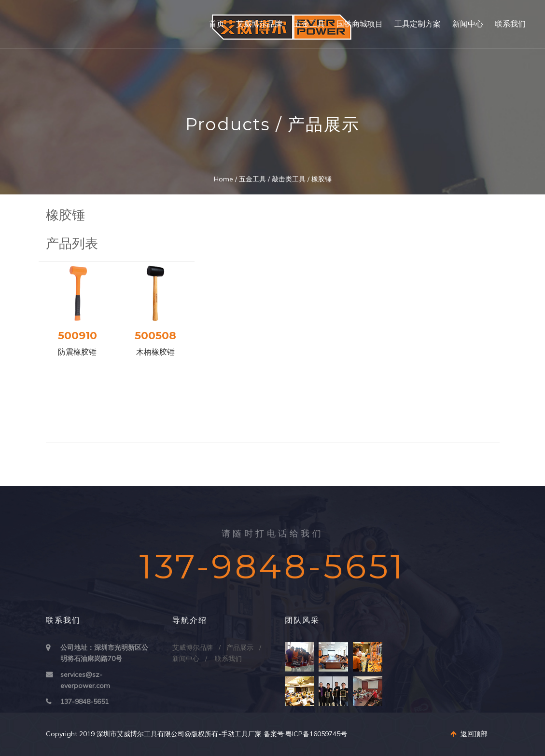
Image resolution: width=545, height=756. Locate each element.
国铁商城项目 (360, 24)
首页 (217, 24)
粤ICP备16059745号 (316, 734)
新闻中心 (468, 24)
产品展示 (240, 647)
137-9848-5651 (84, 701)
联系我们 (510, 24)
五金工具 (309, 24)
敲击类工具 (289, 179)
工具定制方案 (418, 24)
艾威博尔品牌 (259, 24)
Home (224, 179)
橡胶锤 (321, 179)
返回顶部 (469, 734)
